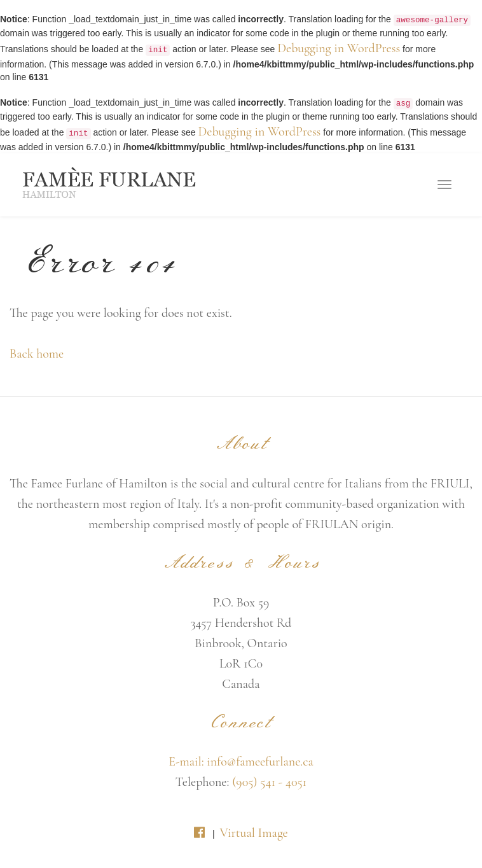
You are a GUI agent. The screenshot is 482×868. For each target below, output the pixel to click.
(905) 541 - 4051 (269, 782)
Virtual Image (253, 833)
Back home (37, 354)
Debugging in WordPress (339, 48)
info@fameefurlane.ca (260, 762)
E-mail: (188, 762)
